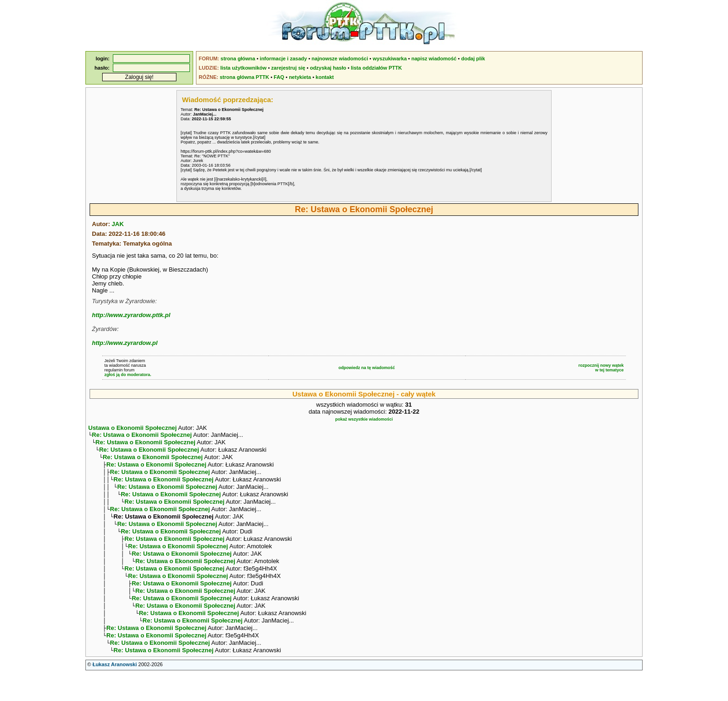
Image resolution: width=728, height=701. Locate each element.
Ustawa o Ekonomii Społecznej (133, 428)
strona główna (238, 58)
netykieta (300, 77)
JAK (118, 224)
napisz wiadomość (434, 58)
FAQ (279, 77)
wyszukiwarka (390, 58)
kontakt (325, 77)
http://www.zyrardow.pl (125, 343)
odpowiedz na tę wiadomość (367, 368)
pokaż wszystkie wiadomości (364, 419)
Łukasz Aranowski (115, 692)
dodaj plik (473, 58)
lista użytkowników (243, 68)
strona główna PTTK (244, 77)
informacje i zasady (284, 58)
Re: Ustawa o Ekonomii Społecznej (142, 436)
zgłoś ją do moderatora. (128, 375)
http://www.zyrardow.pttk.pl (131, 315)
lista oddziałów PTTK (377, 68)
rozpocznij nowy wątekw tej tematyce (601, 368)
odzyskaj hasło (328, 68)
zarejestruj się (288, 68)
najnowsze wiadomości (340, 58)
